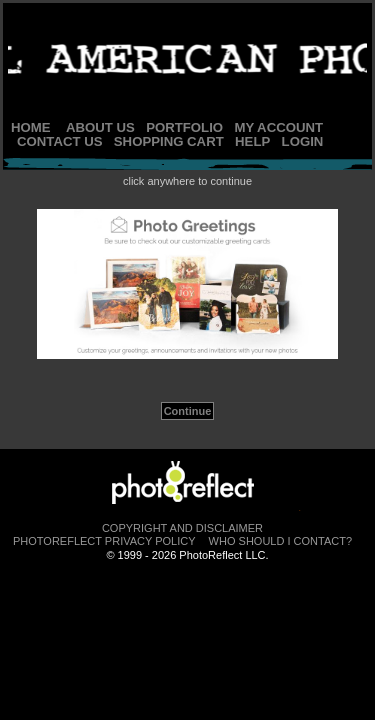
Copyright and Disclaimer (182, 528)
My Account (278, 127)
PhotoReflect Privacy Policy (104, 541)
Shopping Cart (169, 141)
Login (303, 141)
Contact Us (59, 141)
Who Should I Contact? (280, 541)
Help (252, 141)
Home (31, 127)
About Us (100, 127)
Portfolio (184, 127)
